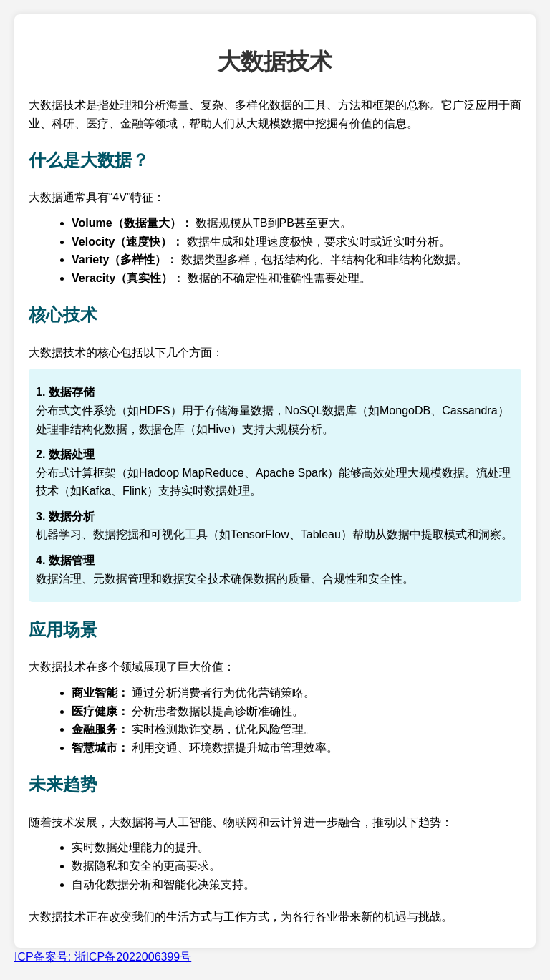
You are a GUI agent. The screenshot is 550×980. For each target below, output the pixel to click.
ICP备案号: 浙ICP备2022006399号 (103, 957)
